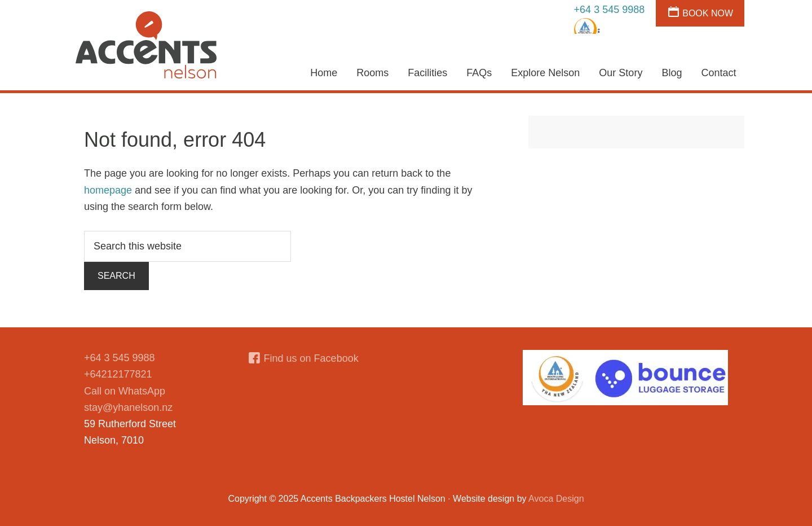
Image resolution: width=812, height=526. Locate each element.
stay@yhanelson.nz (128, 407)
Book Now (708, 13)
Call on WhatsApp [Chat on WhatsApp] (125, 391)
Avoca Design (556, 499)
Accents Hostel (146, 45)
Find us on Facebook (311, 358)
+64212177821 (118, 374)
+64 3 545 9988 (610, 10)
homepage (108, 190)
